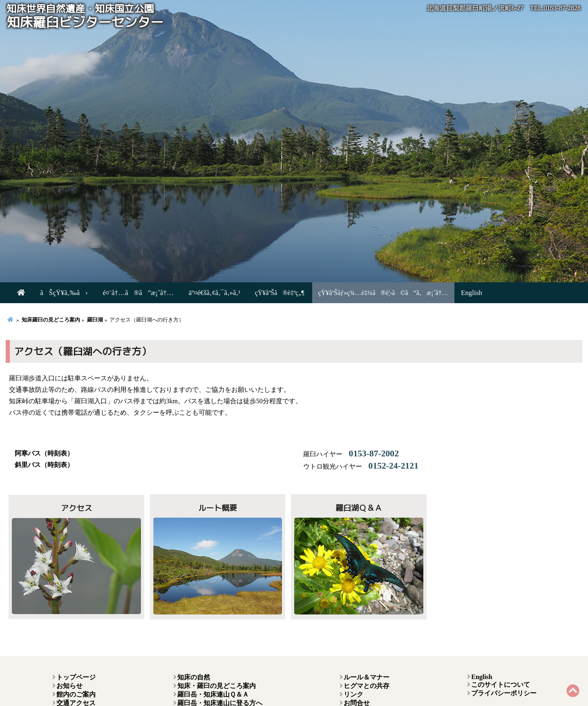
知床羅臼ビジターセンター (85, 17)
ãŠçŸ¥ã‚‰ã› (60, 293)
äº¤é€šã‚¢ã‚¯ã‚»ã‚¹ (202, 293)
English (456, 293)
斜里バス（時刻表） (44, 465)
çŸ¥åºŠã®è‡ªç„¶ (265, 293)
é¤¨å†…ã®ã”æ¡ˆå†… (130, 293)
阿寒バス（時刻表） (44, 453)
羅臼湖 (95, 320)
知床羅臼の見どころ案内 (51, 320)
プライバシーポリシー (504, 693)
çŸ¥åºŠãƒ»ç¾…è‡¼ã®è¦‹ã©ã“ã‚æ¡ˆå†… (369, 293)
